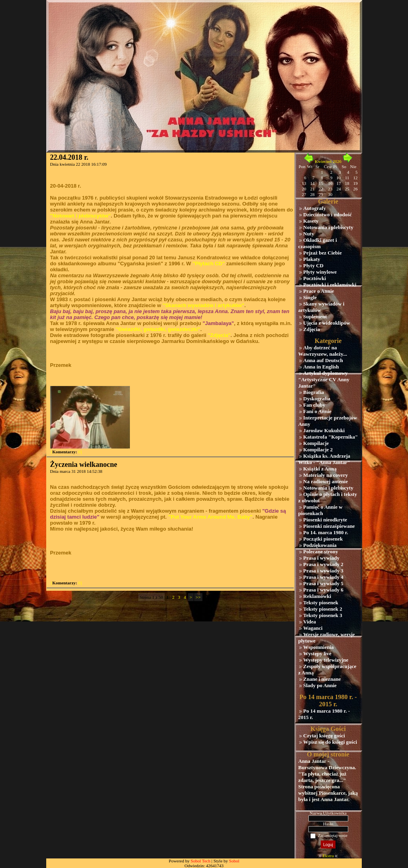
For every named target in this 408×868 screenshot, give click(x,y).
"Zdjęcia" (219, 335)
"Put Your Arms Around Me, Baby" (210, 517)
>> (198, 597)
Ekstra (328, 856)
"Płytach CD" (209, 264)
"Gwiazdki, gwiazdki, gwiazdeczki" (158, 329)
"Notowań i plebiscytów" (80, 216)
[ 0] (67, 452)
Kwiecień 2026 (328, 161)
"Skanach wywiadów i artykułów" (203, 305)
